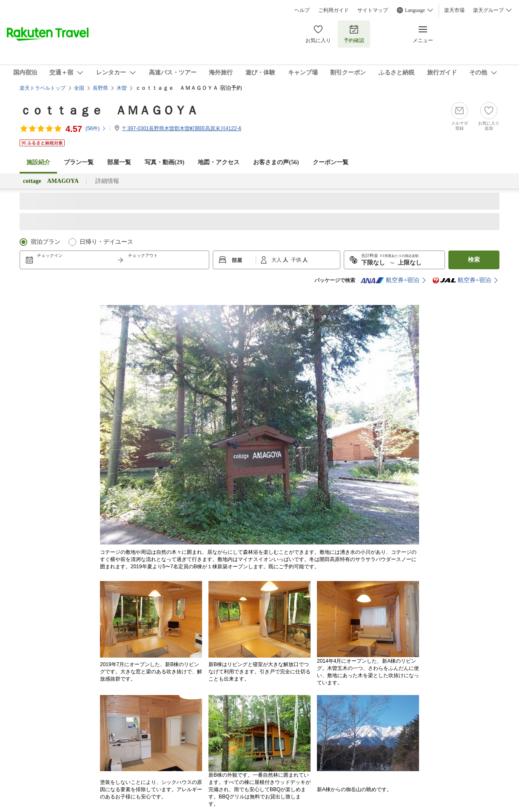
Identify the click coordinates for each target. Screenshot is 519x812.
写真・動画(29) (164, 162)
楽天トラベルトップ (43, 88)
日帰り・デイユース (106, 242)
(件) (96, 128)
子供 (297, 260)
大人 (277, 260)
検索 (474, 260)
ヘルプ (302, 10)
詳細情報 (107, 181)
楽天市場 (454, 10)
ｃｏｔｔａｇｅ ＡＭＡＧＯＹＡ (109, 110)
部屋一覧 (119, 162)
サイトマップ (373, 10)
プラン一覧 (79, 162)
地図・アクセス (219, 162)
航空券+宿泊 (390, 280)
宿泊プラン (46, 242)
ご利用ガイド (334, 10)
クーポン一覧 (331, 162)
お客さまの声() (276, 162)
